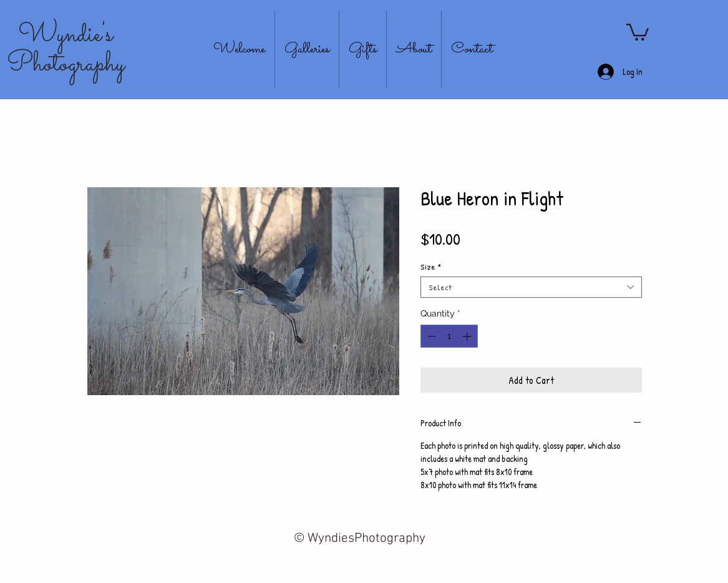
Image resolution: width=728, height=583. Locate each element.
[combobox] (531, 287)
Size (431, 267)
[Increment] (468, 336)
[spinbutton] (449, 336)
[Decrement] (430, 336)
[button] (638, 31)
